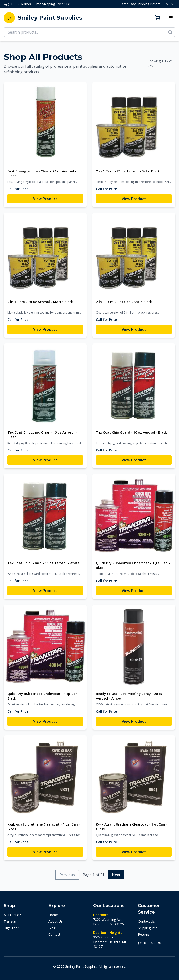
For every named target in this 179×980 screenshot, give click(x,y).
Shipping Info (148, 928)
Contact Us (146, 921)
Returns (144, 934)
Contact (54, 934)
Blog (52, 928)
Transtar (10, 921)
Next (116, 875)
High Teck (11, 928)
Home (53, 915)
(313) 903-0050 (150, 943)
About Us (55, 921)
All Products (13, 915)
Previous (67, 875)
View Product (45, 199)
